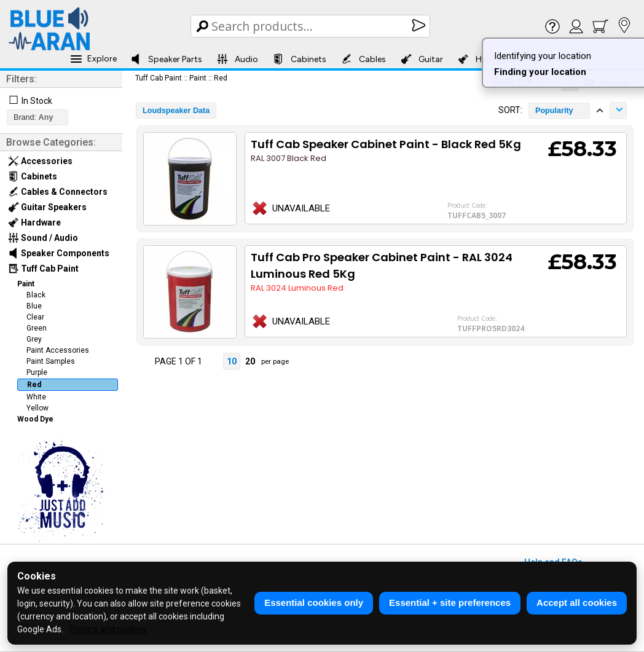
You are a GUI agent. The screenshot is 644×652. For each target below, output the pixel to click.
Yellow (37, 408)
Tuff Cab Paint (43, 269)
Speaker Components (59, 253)
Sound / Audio (43, 238)
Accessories (40, 161)
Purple (37, 372)
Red (34, 385)
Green (37, 328)
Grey (34, 339)
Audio (238, 59)
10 (232, 361)
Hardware (34, 222)
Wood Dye (35, 419)
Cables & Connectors (58, 192)
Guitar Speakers (47, 207)
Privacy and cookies (108, 629)
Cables (363, 59)
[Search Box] (311, 26)
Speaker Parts (166, 59)
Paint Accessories (58, 350)
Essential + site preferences (450, 603)
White (36, 397)
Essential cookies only (314, 603)
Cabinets (300, 59)
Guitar (422, 59)
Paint (26, 284)
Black (36, 295)
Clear (35, 317)
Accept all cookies (577, 603)
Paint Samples (51, 361)
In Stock (37, 101)
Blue (34, 306)
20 (250, 361)
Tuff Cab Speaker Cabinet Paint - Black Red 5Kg (386, 144)
